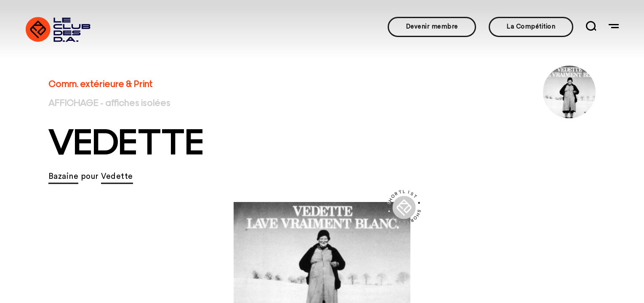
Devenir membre (432, 27)
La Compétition (531, 27)
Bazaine (64, 177)
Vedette (117, 177)
